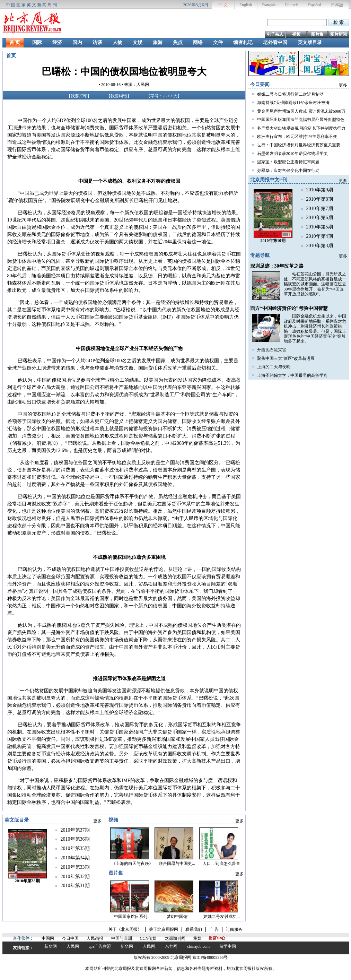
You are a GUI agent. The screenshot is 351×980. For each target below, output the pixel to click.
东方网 (171, 946)
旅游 (158, 42)
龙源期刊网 (175, 938)
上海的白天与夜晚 (274, 367)
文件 (218, 42)
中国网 (48, 938)
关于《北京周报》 (125, 929)
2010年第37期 (75, 830)
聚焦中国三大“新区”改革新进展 (286, 358)
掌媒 (198, 938)
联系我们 (194, 929)
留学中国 (228, 946)
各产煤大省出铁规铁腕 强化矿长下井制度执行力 (301, 128)
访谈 (97, 42)
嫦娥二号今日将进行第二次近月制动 (290, 94)
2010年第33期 (75, 867)
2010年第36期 (75, 839)
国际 (37, 42)
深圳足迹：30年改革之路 (277, 266)
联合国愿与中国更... (177, 864)
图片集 (317, 34)
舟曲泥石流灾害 (272, 350)
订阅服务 (234, 929)
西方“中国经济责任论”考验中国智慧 (289, 308)
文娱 (138, 42)
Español (314, 5)
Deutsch (291, 5)
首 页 (15, 42)
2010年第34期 (75, 858)
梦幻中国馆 (177, 917)
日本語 (337, 5)
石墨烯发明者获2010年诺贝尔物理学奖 (292, 154)
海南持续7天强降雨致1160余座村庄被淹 (293, 103)
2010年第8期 (320, 199)
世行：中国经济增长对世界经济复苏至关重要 (299, 145)
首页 (11, 56)
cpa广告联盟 (100, 946)
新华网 (51, 946)
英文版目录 (310, 42)
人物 (117, 42)
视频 (296, 34)
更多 (343, 85)
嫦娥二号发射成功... (222, 917)
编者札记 (243, 42)
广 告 (214, 929)
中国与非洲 (122, 938)
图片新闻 (339, 34)
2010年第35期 (75, 848)
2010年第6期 (320, 218)
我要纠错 (119, 96)
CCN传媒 (148, 938)
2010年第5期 (320, 227)
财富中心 (217, 938)
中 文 (223, 5)
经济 (57, 42)
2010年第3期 (320, 246)
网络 (198, 42)
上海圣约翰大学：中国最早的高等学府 (292, 375)
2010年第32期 (75, 877)
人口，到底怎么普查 (221, 864)
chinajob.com (198, 946)
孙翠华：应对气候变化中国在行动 (288, 171)
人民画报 (95, 938)
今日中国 (70, 938)
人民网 (73, 946)
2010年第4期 (320, 236)
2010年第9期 (320, 190)
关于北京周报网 (164, 929)
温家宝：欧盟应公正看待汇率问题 (288, 162)
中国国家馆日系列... (132, 917)
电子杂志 (275, 34)
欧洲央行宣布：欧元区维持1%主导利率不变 (297, 137)
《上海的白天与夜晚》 (132, 864)
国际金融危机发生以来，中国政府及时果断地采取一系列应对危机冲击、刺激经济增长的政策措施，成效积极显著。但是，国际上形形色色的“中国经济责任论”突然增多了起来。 (315, 329)
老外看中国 (275, 42)
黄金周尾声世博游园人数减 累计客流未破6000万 (301, 111)
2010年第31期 (75, 886)
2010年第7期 (320, 209)
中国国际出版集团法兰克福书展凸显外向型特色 (301, 120)
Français (269, 5)
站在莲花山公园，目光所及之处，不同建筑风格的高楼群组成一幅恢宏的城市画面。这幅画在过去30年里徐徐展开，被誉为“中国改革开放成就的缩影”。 (315, 284)
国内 (77, 42)
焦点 (178, 42)
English (246, 5)
